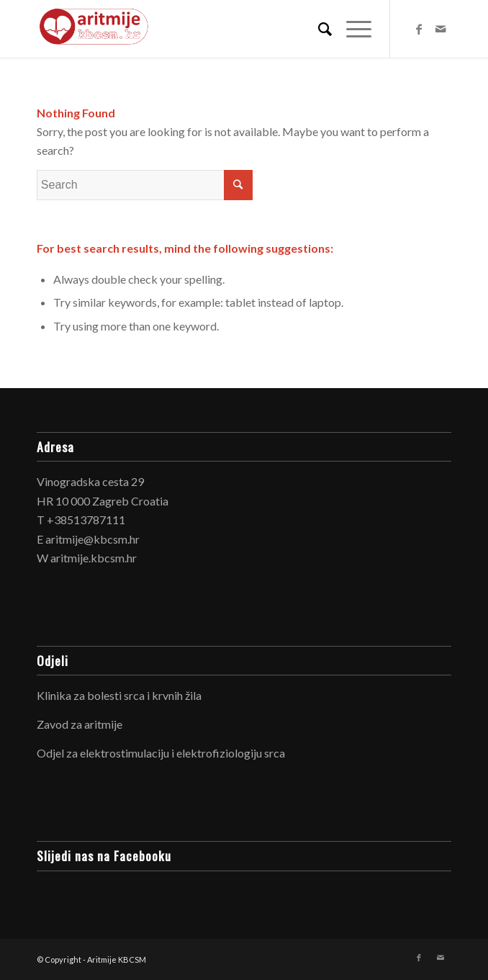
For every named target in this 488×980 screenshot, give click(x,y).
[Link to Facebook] (419, 29)
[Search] (318, 29)
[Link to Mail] (440, 29)
